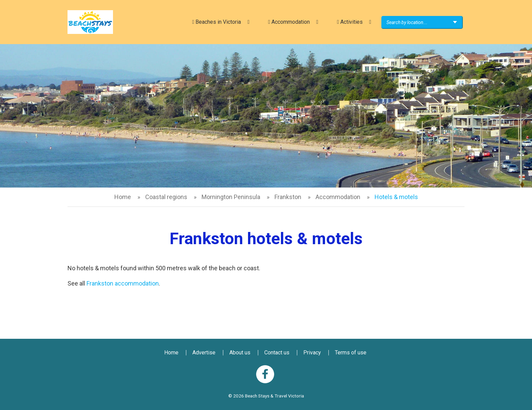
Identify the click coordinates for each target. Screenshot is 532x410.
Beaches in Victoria (216, 22)
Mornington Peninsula (231, 197)
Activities (350, 22)
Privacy (312, 353)
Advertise (204, 353)
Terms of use (351, 353)
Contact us (277, 353)
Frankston (288, 197)
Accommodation (289, 22)
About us (240, 353)
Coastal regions (166, 197)
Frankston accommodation (123, 283)
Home (123, 197)
